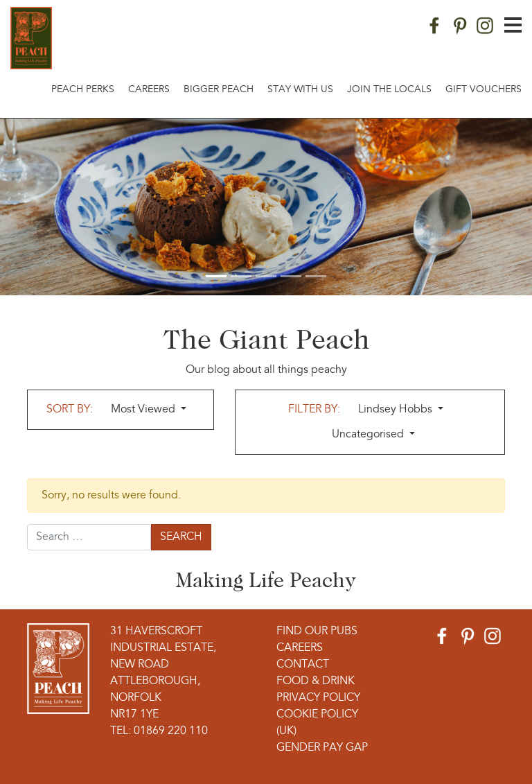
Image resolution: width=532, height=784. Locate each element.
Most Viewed (144, 410)
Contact (303, 665)
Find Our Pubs (317, 631)
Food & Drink (316, 681)
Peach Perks (83, 90)
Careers (149, 90)
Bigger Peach (219, 90)
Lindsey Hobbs (397, 410)
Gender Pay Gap (322, 748)
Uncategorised (369, 435)
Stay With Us (300, 90)
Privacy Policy (318, 698)
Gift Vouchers (484, 90)
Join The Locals (389, 90)
